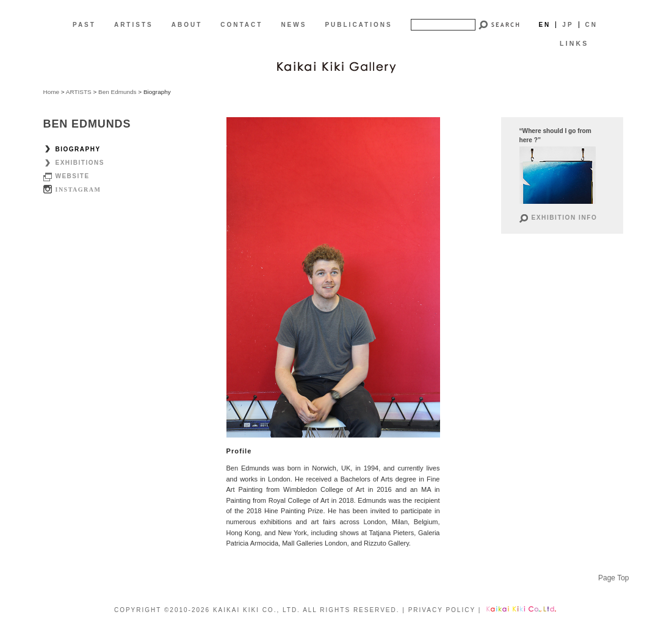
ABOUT (187, 25)
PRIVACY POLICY (442, 610)
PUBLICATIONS (358, 25)
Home (52, 92)
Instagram (78, 189)
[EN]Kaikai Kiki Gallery (336, 66)
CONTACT (241, 25)
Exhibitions (80, 163)
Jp (568, 25)
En (544, 25)
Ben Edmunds (117, 92)
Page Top (614, 578)
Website (73, 176)
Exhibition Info (565, 218)
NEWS (294, 25)
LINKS (574, 43)
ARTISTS (134, 25)
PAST (84, 25)
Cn (591, 25)
